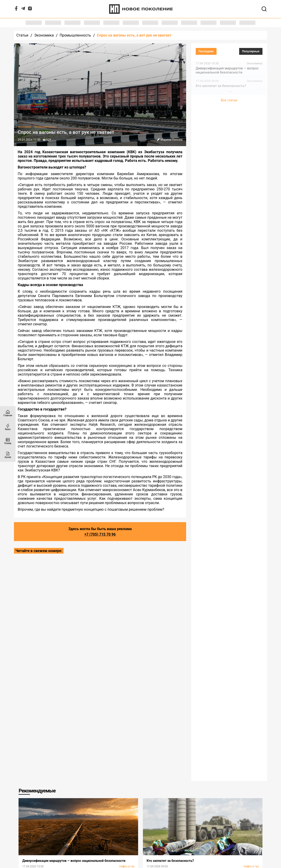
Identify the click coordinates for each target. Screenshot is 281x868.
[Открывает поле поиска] (264, 9)
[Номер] (8, 441)
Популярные (251, 51)
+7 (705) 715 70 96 (100, 534)
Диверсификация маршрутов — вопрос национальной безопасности (227, 70)
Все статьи (229, 100)
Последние (206, 51)
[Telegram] (23, 9)
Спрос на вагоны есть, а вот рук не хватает (134, 35)
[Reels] (8, 427)
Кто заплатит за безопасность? (221, 86)
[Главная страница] (8, 413)
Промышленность (75, 35)
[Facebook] (16, 9)
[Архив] (8, 455)
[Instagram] (30, 9)
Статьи (22, 35)
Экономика (44, 35)
